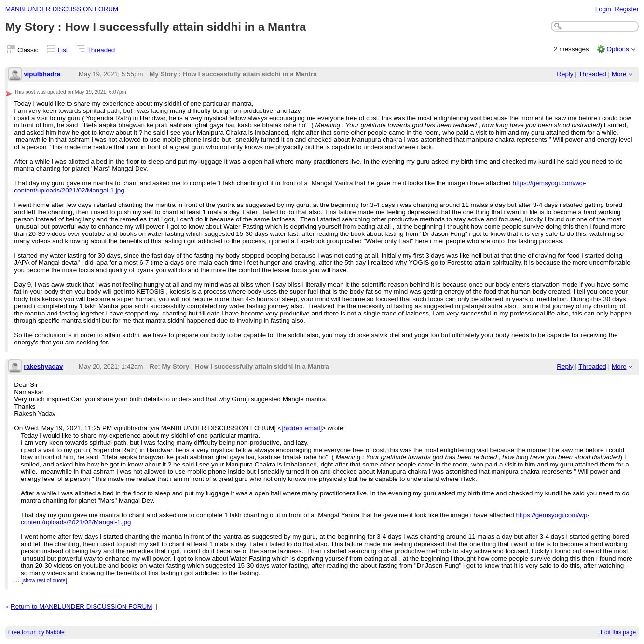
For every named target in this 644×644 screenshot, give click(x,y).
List (63, 50)
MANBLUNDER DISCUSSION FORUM (62, 9)
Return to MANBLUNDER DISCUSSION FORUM (81, 607)
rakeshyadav (43, 366)
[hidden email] (301, 428)
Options (617, 49)
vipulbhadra (42, 74)
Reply (565, 74)
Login (603, 9)
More (619, 74)
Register (627, 9)
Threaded (101, 50)
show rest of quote (44, 580)
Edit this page (618, 632)
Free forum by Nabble (36, 632)
